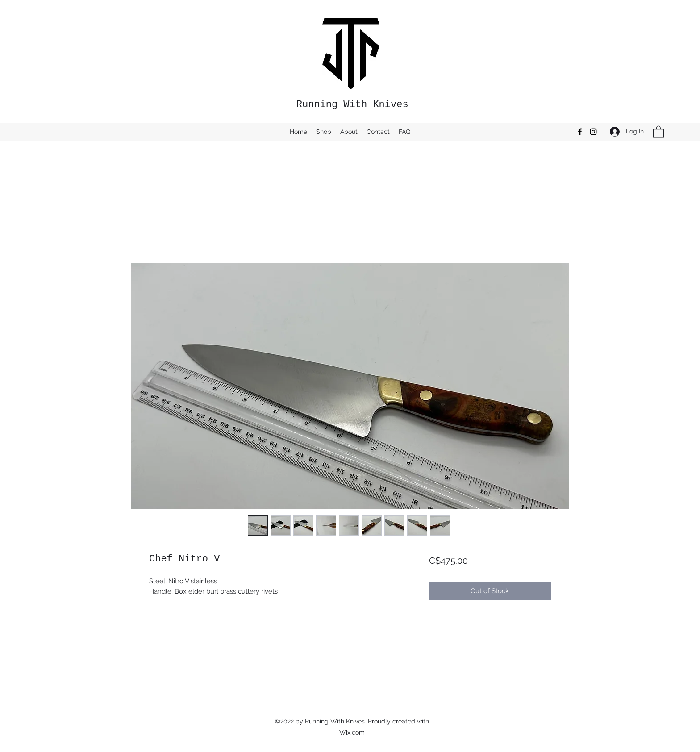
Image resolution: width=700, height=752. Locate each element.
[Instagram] (593, 132)
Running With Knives (352, 105)
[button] (658, 131)
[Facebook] (580, 132)
